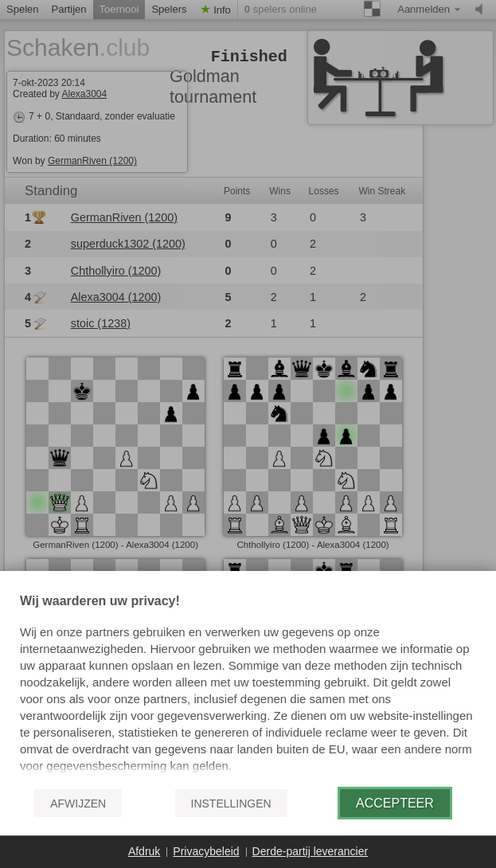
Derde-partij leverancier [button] (310, 851)
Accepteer (395, 803)
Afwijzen (78, 803)
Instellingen (231, 803)
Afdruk (144, 851)
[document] (248, 685)
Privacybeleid (206, 851)
